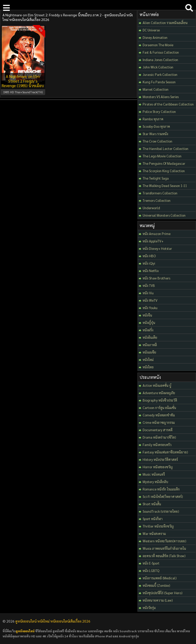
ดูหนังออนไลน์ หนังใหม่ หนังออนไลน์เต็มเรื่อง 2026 (53, 621)
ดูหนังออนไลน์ (25, 631)
